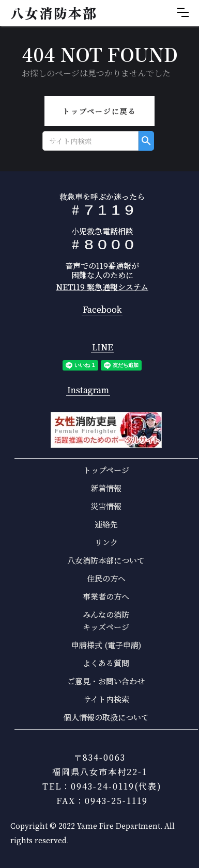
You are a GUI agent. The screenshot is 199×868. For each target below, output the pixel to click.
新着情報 (106, 488)
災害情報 (106, 506)
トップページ (106, 470)
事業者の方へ (106, 596)
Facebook (102, 310)
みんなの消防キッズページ (106, 621)
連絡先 (106, 524)
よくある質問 (106, 663)
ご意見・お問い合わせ (106, 681)
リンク (106, 542)
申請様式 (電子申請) (106, 645)
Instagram (88, 390)
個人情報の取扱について (106, 717)
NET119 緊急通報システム (102, 287)
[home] (51, 13)
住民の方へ (106, 578)
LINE (102, 348)
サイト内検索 (106, 699)
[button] (183, 12)
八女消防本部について (106, 560)
